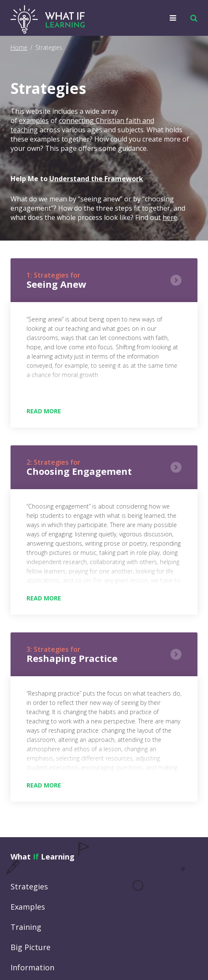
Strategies (29, 886)
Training (26, 927)
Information (32, 967)
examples (34, 120)
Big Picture (31, 947)
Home (19, 47)
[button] (192, 18)
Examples (28, 907)
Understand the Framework (96, 179)
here (170, 217)
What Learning (43, 857)
